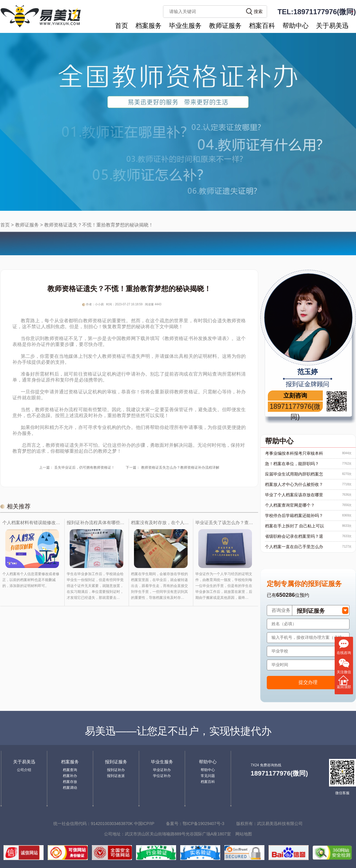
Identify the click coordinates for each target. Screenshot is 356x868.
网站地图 (244, 834)
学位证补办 (162, 776)
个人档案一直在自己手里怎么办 (294, 547)
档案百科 (262, 26)
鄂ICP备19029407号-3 (203, 824)
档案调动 (70, 788)
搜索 (258, 11)
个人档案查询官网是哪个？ (290, 505)
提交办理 (308, 682)
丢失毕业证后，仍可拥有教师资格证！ (84, 467)
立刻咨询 (295, 395)
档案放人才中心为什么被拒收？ (294, 484)
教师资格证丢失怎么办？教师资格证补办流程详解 (180, 467)
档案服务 (149, 26)
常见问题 (208, 776)
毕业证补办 (162, 770)
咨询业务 (281, 610)
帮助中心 (296, 26)
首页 (122, 26)
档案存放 (70, 782)
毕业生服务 (185, 26)
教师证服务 (225, 26)
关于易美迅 (332, 26)
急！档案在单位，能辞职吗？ (292, 464)
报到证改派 (116, 776)
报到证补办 (116, 770)
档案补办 (70, 776)
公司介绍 (24, 770)
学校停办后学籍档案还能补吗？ (294, 516)
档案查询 (70, 770)
